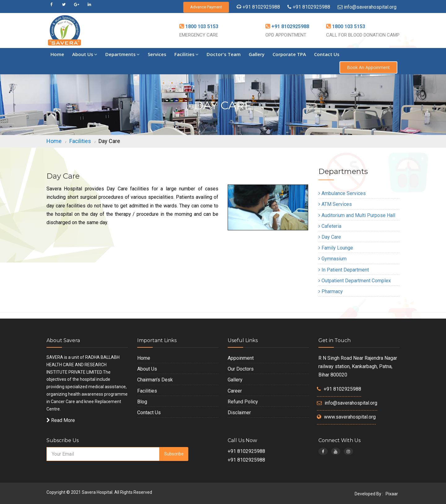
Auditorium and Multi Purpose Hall (357, 215)
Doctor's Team (224, 54)
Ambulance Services (342, 193)
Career (235, 391)
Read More (61, 420)
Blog (142, 402)
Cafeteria (330, 226)
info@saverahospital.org (370, 7)
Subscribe (174, 454)
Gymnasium (332, 259)
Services (157, 54)
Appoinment (241, 358)
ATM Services (335, 204)
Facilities (186, 54)
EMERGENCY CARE (199, 35)
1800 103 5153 (201, 26)
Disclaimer (239, 413)
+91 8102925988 (261, 7)
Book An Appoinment (368, 67)
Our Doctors (241, 369)
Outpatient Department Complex (355, 281)
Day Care (330, 237)
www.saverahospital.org (350, 417)
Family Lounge (336, 248)
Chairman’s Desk (155, 380)
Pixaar (392, 494)
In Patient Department (344, 270)
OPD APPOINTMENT (286, 35)
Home (57, 54)
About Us (85, 54)
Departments (122, 54)
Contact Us (327, 54)
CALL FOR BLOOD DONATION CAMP (363, 35)
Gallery (257, 54)
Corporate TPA (289, 54)
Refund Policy (243, 402)
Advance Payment (206, 7)
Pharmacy (331, 291)
